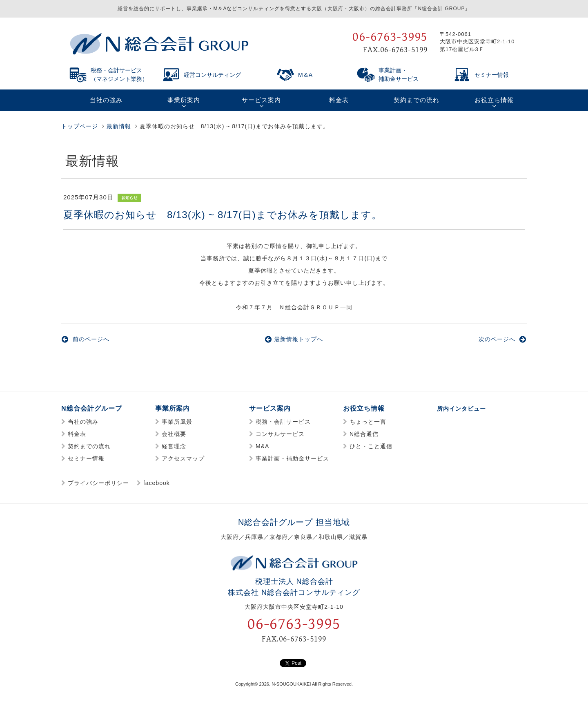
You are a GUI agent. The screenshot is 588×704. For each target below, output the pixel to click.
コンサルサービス (280, 434)
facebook (157, 483)
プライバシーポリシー (98, 483)
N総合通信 (364, 434)
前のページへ (86, 339)
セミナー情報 (86, 458)
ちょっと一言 (368, 422)
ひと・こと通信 (371, 446)
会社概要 (174, 434)
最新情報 (119, 126)
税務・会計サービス (283, 422)
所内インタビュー (465, 408)
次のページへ (502, 339)
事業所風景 (177, 422)
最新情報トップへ (294, 339)
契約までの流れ (89, 446)
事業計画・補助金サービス (292, 458)
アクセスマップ (183, 458)
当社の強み (83, 422)
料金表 (77, 434)
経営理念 (174, 446)
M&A (262, 446)
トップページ (80, 126)
